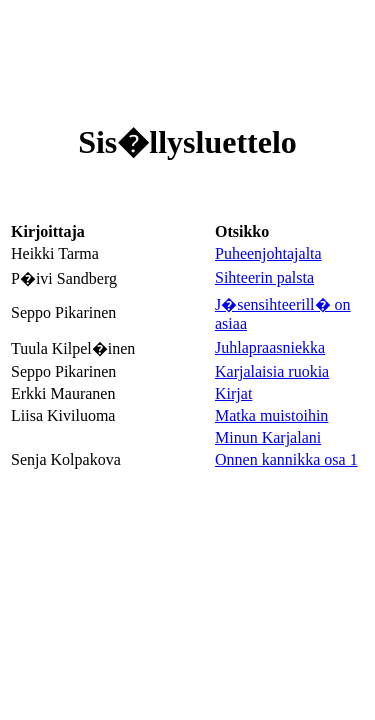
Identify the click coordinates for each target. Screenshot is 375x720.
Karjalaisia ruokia (272, 371)
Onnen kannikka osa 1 (286, 459)
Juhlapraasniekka (270, 347)
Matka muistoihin (271, 415)
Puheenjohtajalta (268, 253)
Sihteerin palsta (264, 277)
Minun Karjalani (268, 437)
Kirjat (233, 393)
